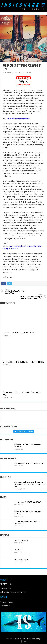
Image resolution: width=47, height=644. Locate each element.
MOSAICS (18, 550)
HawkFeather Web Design (31, 639)
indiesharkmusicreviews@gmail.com (13, 592)
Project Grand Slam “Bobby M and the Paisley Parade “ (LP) (30, 297)
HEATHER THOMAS (22, 559)
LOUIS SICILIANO (21, 540)
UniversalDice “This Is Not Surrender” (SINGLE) (23, 362)
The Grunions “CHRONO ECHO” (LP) (18, 333)
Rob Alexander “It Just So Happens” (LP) (29, 463)
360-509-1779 (6, 589)
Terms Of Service (7, 602)
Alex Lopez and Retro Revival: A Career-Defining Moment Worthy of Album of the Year (30, 484)
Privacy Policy (5, 606)
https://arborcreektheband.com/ (18, 119)
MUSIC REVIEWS (26, 73)
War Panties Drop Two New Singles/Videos (17, 291)
